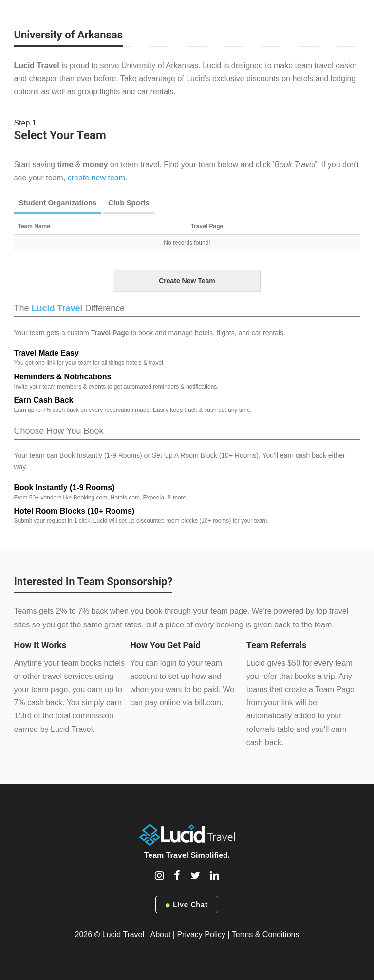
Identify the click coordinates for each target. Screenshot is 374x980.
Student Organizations (57, 203)
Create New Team (187, 281)
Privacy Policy (201, 935)
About (161, 935)
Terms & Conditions (266, 935)
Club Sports (129, 203)
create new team (96, 178)
